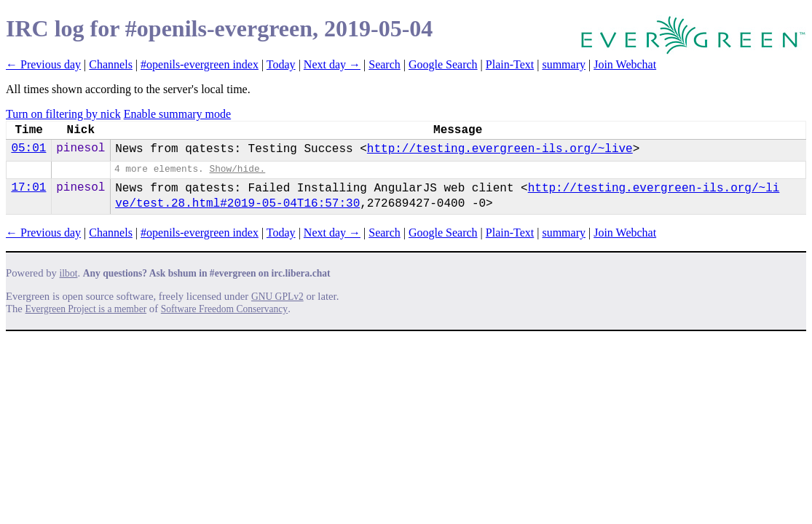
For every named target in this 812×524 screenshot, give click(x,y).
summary (564, 64)
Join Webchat (625, 64)
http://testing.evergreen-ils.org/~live (500, 149)
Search (385, 64)
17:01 (28, 188)
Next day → (332, 64)
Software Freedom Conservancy (224, 309)
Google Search (443, 64)
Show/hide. (237, 169)
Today (281, 64)
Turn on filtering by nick (63, 114)
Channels (111, 64)
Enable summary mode (178, 114)
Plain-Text (510, 64)
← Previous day (43, 64)
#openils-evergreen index (200, 64)
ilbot (69, 273)
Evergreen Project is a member (86, 309)
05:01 (28, 148)
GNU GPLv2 (277, 297)
